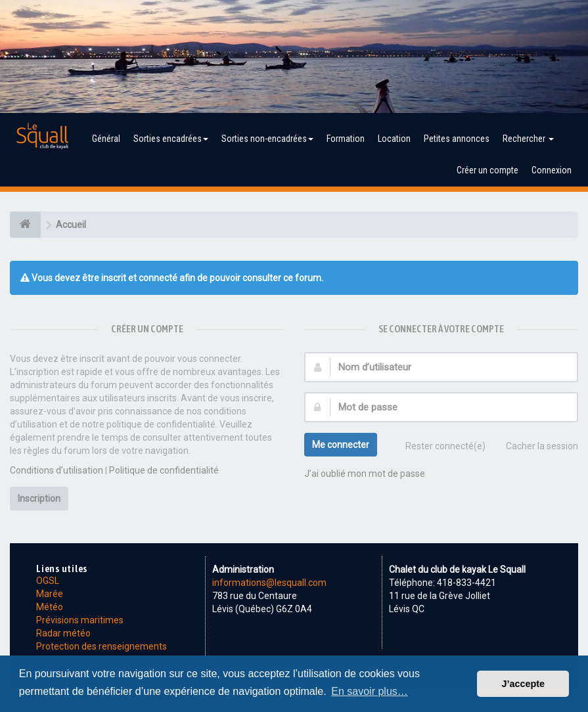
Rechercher (528, 139)
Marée (50, 594)
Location (394, 139)
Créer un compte (487, 170)
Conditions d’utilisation (57, 470)
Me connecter (341, 445)
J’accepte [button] (523, 684)
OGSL (48, 581)
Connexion (552, 170)
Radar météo (63, 633)
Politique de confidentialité (164, 470)
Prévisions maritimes (80, 620)
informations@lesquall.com (269, 583)
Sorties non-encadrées (267, 139)
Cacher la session (535, 447)
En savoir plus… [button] (370, 691)
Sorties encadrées (171, 139)
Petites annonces (457, 139)
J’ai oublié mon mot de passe (365, 474)
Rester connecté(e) (438, 447)
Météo (50, 607)
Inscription (39, 499)
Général (106, 139)
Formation (346, 139)
